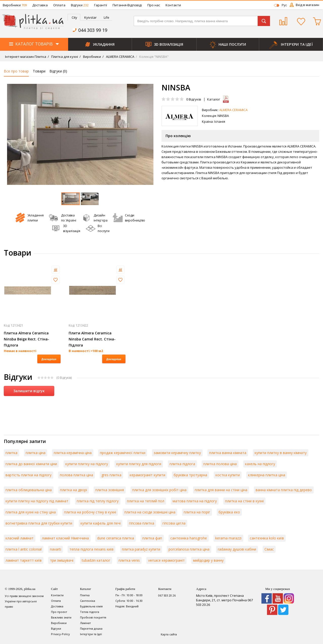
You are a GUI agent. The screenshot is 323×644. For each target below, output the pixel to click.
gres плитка (111, 475)
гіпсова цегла (174, 523)
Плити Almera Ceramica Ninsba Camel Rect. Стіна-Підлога (92, 339)
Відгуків (194, 99)
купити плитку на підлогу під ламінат (37, 501)
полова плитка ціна (76, 475)
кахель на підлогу (260, 464)
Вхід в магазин (307, 5)
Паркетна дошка (91, 628)
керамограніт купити (147, 475)
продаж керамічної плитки (123, 453)
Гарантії (101, 5)
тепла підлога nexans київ (91, 549)
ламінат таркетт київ (24, 560)
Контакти (173, 5)
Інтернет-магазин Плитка (26, 57)
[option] (80, 134)
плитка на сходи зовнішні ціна (150, 512)
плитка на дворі (74, 490)
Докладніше (49, 359)
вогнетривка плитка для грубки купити (39, 523)
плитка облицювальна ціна (29, 490)
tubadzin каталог (96, 560)
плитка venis (129, 560)
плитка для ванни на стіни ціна (221, 490)
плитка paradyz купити (141, 549)
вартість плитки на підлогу (29, 475)
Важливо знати (61, 617)
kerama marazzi (228, 538)
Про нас (154, 5)
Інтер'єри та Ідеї (91, 634)
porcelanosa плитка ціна (189, 549)
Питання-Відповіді (127, 5)
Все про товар (16, 71)
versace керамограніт (166, 560)
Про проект (59, 612)
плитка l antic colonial (24, 549)
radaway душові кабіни (237, 549)
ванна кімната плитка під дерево (284, 490)
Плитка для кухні (64, 57)
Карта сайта (169, 634)
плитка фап (152, 538)
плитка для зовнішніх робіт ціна (159, 490)
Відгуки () (58, 71)
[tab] (74, 17)
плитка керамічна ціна (73, 453)
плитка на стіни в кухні (244, 501)
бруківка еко (229, 512)
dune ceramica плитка (116, 538)
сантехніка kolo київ (267, 538)
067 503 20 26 (167, 595)
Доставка (40, 5)
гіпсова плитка (142, 523)
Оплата (59, 5)
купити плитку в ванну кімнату (281, 453)
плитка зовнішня (110, 490)
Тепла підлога (90, 612)
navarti (56, 549)
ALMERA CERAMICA (120, 57)
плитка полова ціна (220, 464)
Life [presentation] (106, 17)
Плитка (85, 595)
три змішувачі (62, 560)
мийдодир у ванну (208, 560)
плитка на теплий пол (146, 501)
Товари (39, 71)
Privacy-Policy (60, 634)
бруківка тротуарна (190, 475)
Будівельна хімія (91, 606)
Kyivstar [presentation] (90, 17)
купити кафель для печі (101, 523)
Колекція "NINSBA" (154, 57)
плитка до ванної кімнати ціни (31, 464)
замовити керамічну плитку (177, 453)
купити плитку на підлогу (87, 464)
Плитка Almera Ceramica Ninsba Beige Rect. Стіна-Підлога (26, 339)
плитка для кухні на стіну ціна (31, 512)
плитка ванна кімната (228, 453)
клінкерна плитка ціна (267, 475)
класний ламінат (20, 538)
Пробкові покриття (93, 617)
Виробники (15, 5)
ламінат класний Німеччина (65, 538)
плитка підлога (182, 464)
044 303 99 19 (93, 30)
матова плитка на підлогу (195, 501)
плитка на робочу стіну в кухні (90, 512)
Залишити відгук (29, 391)
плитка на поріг (197, 512)
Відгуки (80, 5)
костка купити (228, 475)
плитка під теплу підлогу (98, 501)
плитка (11, 453)
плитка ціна (36, 453)
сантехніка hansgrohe (189, 538)
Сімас (269, 549)
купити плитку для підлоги (139, 464)
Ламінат (85, 623)
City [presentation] (74, 17)
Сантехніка (88, 601)
